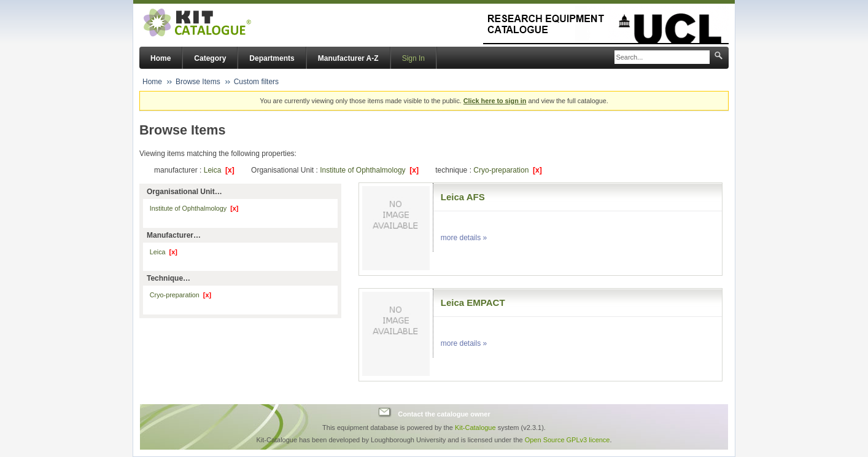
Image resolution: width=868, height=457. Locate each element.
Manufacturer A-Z (348, 58)
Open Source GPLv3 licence (568, 440)
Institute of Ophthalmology (369, 170)
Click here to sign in (495, 101)
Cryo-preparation (507, 170)
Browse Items (198, 82)
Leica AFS (463, 197)
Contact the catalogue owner (444, 414)
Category (210, 58)
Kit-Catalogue (475, 428)
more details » (464, 238)
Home (161, 58)
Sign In (413, 58)
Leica (219, 170)
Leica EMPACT (473, 303)
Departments (272, 58)
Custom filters (256, 82)
